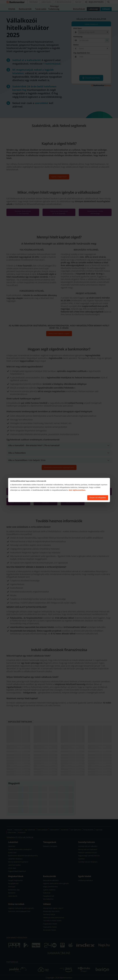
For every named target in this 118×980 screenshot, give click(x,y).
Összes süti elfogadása (98, 498)
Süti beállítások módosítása (73, 498)
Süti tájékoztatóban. (77, 490)
